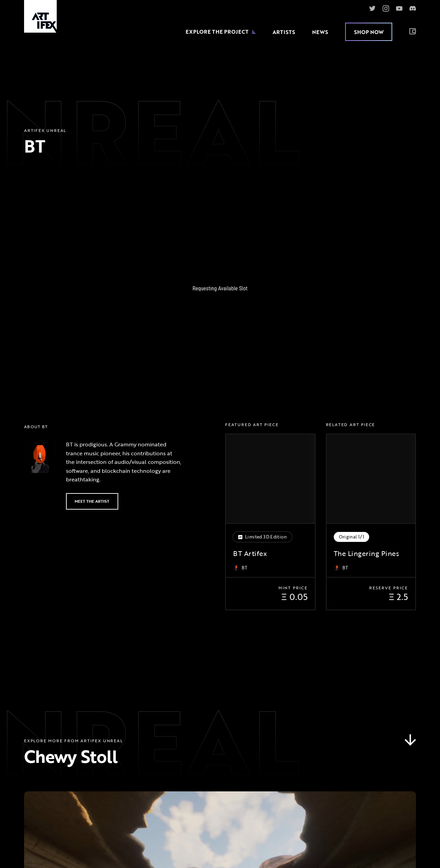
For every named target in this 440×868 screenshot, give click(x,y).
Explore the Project (221, 32)
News (320, 32)
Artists (284, 32)
